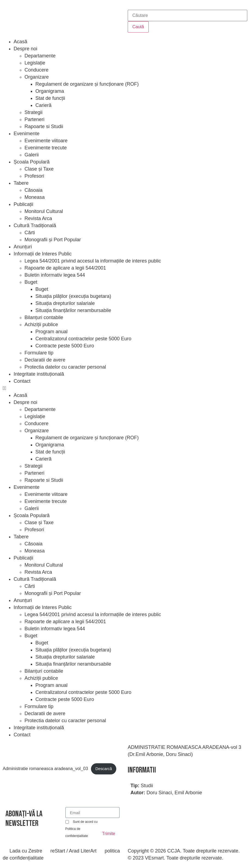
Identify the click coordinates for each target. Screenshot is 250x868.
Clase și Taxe (39, 169)
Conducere (36, 70)
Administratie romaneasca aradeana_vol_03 (45, 769)
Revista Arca (38, 218)
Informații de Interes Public (43, 254)
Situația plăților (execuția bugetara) (73, 296)
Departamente (40, 56)
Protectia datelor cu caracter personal (65, 367)
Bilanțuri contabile (44, 317)
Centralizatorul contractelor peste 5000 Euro (83, 339)
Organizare (37, 77)
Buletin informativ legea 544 (55, 275)
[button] (125, 388)
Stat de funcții (50, 98)
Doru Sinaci (159, 793)
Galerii (32, 155)
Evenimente (27, 134)
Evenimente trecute (46, 148)
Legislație (35, 63)
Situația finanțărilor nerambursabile (73, 310)
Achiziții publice (41, 325)
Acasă (20, 42)
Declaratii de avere (45, 360)
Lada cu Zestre (26, 851)
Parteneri (34, 119)
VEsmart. (155, 858)
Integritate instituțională (39, 374)
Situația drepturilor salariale (65, 303)
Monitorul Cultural (44, 211)
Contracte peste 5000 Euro (65, 346)
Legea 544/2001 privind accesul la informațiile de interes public (93, 261)
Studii (147, 786)
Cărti (30, 233)
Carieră (43, 105)
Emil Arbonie (188, 793)
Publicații (23, 204)
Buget (31, 282)
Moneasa (35, 197)
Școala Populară (32, 162)
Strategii (33, 112)
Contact (22, 381)
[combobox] (187, 16)
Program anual (51, 332)
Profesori (34, 176)
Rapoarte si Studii (44, 126)
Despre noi (25, 49)
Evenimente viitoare (46, 141)
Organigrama (50, 91)
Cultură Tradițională (35, 226)
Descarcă (104, 769)
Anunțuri (23, 247)
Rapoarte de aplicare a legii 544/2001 (65, 268)
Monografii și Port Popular (53, 240)
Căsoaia (33, 190)
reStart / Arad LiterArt (73, 851)
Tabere (21, 183)
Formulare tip (39, 353)
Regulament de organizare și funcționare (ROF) (87, 84)
